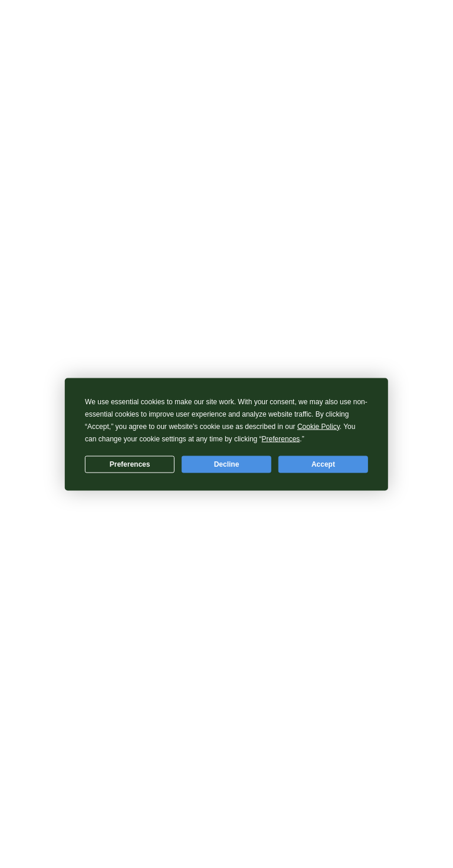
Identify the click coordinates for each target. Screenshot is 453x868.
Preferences (130, 464)
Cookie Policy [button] (319, 426)
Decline (227, 464)
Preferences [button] (281, 438)
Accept (323, 464)
